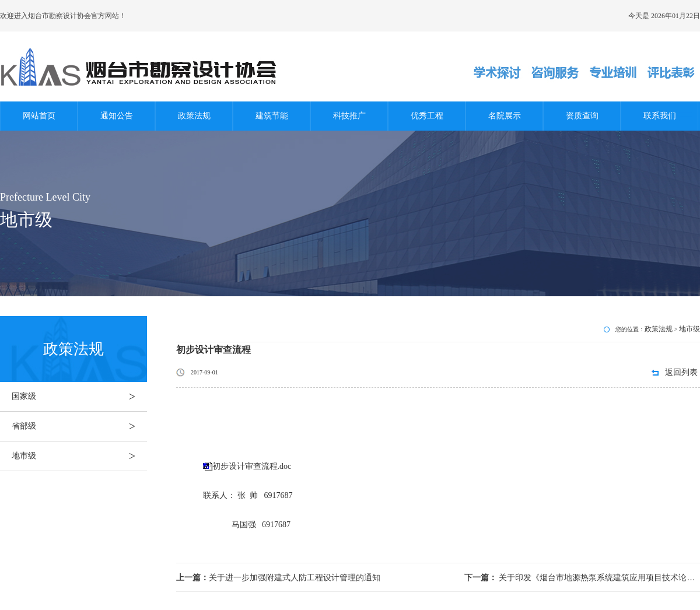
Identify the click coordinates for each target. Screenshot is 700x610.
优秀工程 (427, 116)
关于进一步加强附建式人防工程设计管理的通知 (278, 578)
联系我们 (660, 116)
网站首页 (39, 116)
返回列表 (681, 372)
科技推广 (349, 116)
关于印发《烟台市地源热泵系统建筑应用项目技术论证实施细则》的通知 (582, 578)
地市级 (79, 456)
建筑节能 (272, 116)
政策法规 (194, 116)
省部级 (79, 426)
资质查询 (582, 116)
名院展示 (505, 116)
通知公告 (117, 116)
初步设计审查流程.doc (252, 466)
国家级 (79, 397)
